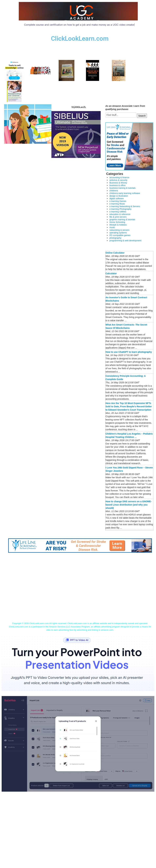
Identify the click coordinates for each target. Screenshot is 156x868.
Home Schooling (117, 222)
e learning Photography (120, 209)
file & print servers (118, 217)
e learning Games (118, 201)
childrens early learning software (125, 193)
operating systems (118, 233)
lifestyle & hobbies (118, 225)
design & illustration (119, 196)
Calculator (111, 273)
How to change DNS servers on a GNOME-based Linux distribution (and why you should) (128, 505)
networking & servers (119, 230)
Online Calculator (115, 253)
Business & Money (118, 183)
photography (115, 238)
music (112, 227)
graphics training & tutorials (122, 220)
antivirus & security (118, 180)
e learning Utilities (118, 212)
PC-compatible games (120, 235)
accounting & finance (119, 177)
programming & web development (125, 241)
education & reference (120, 214)
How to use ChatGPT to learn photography (129, 352)
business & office (117, 185)
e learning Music (117, 204)
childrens (114, 191)
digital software (117, 198)
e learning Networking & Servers (125, 206)
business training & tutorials (122, 188)
